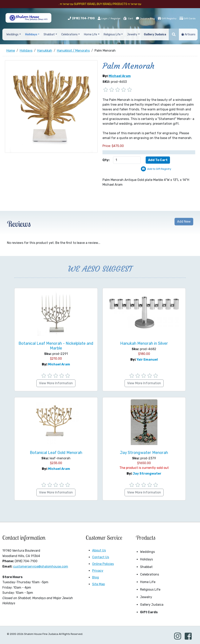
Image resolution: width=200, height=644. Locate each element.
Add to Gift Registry (159, 169)
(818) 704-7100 (83, 18)
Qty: (106, 160)
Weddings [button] (12, 34)
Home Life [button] (91, 34)
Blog (96, 577)
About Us (99, 550)
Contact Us (101, 557)
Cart (128, 18)
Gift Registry (167, 18)
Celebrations (150, 574)
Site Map (99, 584)
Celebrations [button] (69, 34)
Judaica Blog (145, 18)
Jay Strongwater (147, 474)
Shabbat (146, 567)
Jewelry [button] (132, 34)
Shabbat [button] (49, 34)
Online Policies (103, 564)
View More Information (56, 383)
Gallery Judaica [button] (155, 34)
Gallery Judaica (152, 605)
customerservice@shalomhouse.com (41, 566)
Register (116, 18)
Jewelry (146, 597)
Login (103, 18)
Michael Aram (120, 76)
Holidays (146, 559)
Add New (184, 222)
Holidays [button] (31, 34)
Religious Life (150, 589)
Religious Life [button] (112, 34)
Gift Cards (188, 18)
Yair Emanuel (147, 360)
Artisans (188, 34)
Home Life (148, 582)
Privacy (98, 571)
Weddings (147, 552)
